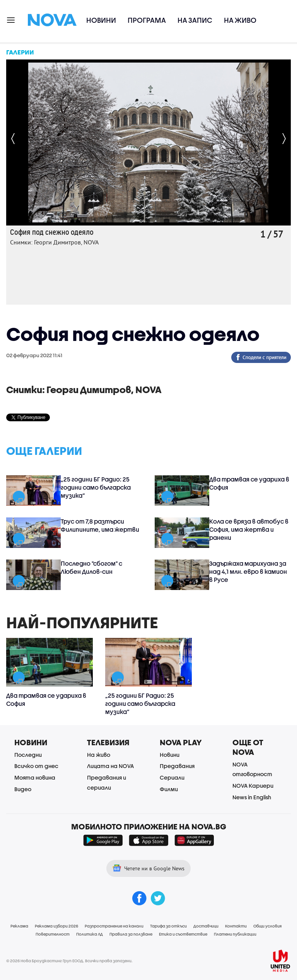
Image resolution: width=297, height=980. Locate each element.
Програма (147, 20)
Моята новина (35, 777)
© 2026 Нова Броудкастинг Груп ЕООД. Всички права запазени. (69, 961)
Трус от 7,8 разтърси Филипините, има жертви (100, 525)
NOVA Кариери (253, 786)
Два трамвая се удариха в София (249, 483)
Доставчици (206, 926)
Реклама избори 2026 (56, 926)
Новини (101, 20)
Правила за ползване (131, 934)
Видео (23, 789)
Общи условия (267, 926)
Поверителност (53, 934)
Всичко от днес (36, 766)
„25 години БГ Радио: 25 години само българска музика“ (96, 487)
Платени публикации (235, 934)
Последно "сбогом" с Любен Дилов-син (91, 567)
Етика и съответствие (183, 934)
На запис (195, 20)
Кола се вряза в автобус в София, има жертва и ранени (249, 529)
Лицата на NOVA (110, 766)
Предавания (177, 766)
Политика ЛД (90, 934)
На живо (240, 20)
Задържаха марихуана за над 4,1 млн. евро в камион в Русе (248, 571)
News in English (252, 797)
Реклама (19, 926)
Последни (28, 755)
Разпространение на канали (114, 926)
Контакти (236, 926)
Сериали (172, 777)
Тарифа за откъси (168, 926)
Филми (169, 789)
